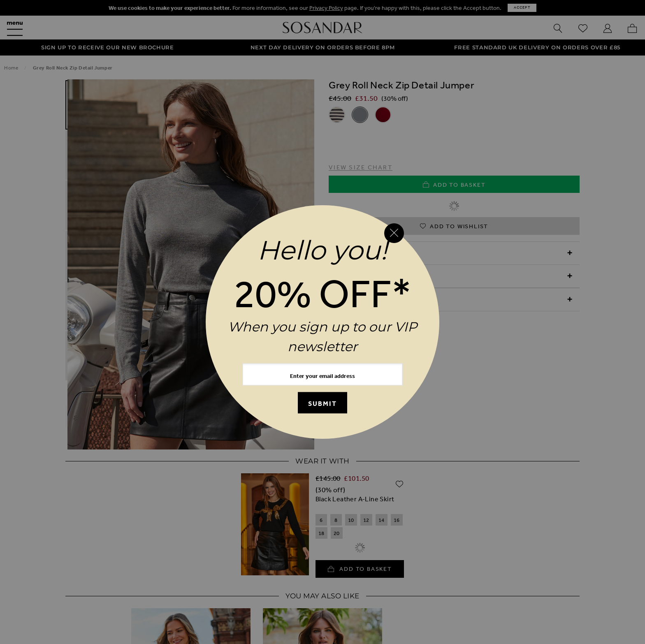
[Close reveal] (394, 233)
